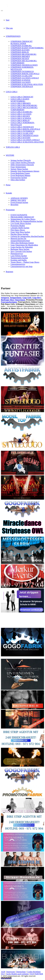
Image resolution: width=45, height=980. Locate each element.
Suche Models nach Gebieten (17, 974)
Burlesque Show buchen (20, 249)
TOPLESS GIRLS (13, 147)
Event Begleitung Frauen (20, 173)
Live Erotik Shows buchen (21, 223)
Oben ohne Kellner (18, 180)
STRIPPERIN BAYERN (20, 50)
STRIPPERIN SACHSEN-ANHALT (25, 78)
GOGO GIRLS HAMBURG (21, 112)
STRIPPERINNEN (13, 36)
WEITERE (10, 155)
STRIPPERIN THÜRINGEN (22, 87)
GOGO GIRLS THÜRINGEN (22, 127)
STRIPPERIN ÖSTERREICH (22, 72)
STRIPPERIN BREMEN (20, 56)
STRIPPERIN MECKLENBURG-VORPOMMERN (24, 62)
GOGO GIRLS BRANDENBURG (24, 105)
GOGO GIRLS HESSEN (20, 116)
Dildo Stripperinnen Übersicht (22, 165)
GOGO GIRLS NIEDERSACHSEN (24, 136)
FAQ (32, 974)
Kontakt (9, 193)
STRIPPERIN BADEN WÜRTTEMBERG (27, 48)
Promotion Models (18, 226)
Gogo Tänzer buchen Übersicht (23, 163)
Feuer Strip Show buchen (20, 232)
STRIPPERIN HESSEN (20, 59)
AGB (3, 972)
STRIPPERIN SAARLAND (21, 76)
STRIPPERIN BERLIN (20, 52)
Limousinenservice (18, 264)
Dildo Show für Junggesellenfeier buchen (27, 221)
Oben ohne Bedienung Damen (22, 243)
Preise (8, 185)
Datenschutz (21, 972)
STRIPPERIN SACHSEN (21, 82)
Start (8, 20)
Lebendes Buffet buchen (20, 228)
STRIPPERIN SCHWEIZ (20, 80)
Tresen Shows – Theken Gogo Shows (25, 262)
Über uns (9, 28)
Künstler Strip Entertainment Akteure (25, 171)
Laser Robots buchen (19, 256)
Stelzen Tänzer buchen (19, 169)
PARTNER (39, 974)
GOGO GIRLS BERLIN (20, 120)
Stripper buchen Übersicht (21, 160)
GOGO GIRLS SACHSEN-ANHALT (25, 140)
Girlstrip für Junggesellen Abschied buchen (27, 236)
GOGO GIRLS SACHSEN (21, 114)
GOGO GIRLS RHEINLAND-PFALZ (25, 129)
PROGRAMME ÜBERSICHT (22, 217)
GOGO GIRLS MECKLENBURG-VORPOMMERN (24, 109)
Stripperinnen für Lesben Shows (23, 219)
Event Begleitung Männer (20, 175)
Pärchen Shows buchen (19, 234)
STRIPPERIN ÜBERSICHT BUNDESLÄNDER (22, 42)
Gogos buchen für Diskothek (22, 247)
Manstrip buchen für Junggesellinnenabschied (20, 240)
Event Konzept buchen (19, 202)
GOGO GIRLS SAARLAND (22, 133)
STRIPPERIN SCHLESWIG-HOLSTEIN (27, 84)
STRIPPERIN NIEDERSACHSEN (24, 65)
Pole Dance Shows (18, 230)
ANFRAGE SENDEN (19, 198)
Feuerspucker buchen (19, 178)
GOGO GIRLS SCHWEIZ (21, 118)
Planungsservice (17, 254)
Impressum (11, 972)
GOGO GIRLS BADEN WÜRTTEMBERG (20, 100)
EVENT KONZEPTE (19, 215)
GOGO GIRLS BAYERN (20, 138)
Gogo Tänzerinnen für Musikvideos (24, 245)
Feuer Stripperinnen (18, 167)
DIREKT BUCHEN (18, 200)
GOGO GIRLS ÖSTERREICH (22, 131)
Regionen (9, 272)
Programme (10, 210)
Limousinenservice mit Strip (21, 266)
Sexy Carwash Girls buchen (21, 251)
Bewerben (14, 205)
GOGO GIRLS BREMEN (21, 103)
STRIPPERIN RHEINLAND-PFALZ (25, 74)
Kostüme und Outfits (19, 260)
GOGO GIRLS (12, 92)
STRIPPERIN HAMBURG (21, 46)
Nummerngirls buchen (19, 258)
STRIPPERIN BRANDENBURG (24, 54)
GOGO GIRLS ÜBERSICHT (22, 97)
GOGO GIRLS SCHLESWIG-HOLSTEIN (27, 142)
